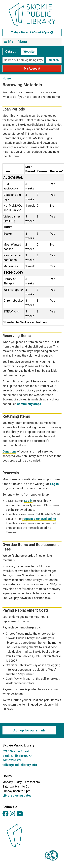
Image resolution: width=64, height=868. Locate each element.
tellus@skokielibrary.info (20, 765)
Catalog (11, 51)
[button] (32, 33)
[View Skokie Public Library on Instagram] (12, 814)
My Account (32, 69)
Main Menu (16, 41)
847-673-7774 (12, 760)
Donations (9, 451)
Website (29, 51)
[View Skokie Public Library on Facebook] (5, 814)
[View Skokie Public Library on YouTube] (20, 814)
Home (7, 78)
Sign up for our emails (29, 730)
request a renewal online (39, 519)
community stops (29, 404)
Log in (54, 484)
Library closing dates (17, 795)
